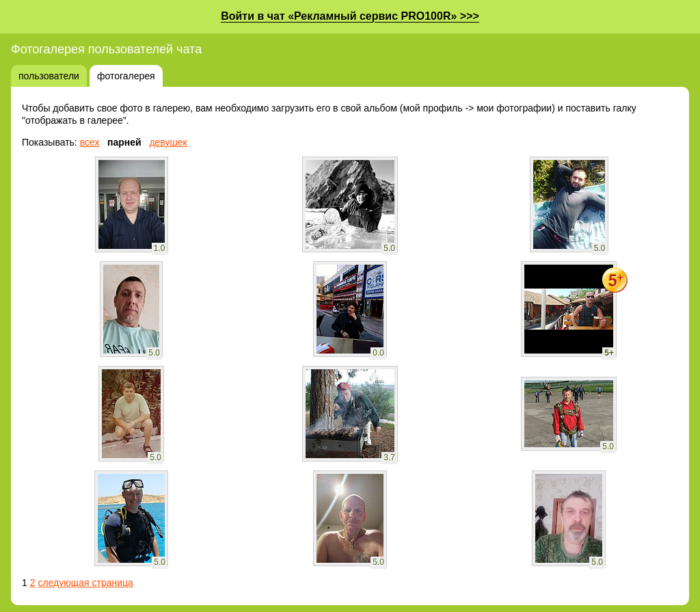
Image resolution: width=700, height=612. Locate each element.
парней (124, 142)
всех (90, 142)
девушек (168, 142)
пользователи (49, 76)
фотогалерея (126, 76)
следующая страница (85, 583)
